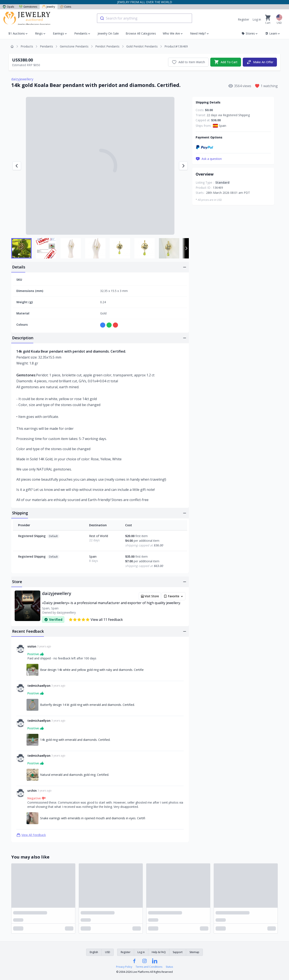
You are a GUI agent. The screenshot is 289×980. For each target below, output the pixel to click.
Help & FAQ (159, 952)
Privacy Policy (124, 967)
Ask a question (209, 159)
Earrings (58, 33)
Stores (250, 33)
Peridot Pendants (107, 46)
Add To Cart (226, 62)
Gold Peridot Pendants (142, 46)
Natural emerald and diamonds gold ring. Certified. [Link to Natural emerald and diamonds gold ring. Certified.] (75, 775)
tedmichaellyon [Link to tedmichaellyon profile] (39, 686)
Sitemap (194, 952)
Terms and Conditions (149, 967)
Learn (273, 33)
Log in (257, 19)
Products (27, 46)
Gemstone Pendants (74, 46)
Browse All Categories (141, 33)
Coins (66, 7)
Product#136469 (176, 46)
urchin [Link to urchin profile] (32, 791)
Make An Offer (260, 62)
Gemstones (28, 7)
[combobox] (144, 18)
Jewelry (49, 7)
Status (169, 967)
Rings (39, 33)
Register (243, 19)
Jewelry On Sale (108, 33)
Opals (8, 7)
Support (178, 952)
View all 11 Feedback (96, 620)
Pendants (81, 33)
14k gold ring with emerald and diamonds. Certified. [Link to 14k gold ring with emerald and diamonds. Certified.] (75, 740)
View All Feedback (31, 835)
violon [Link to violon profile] (32, 646)
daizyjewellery (22, 79)
